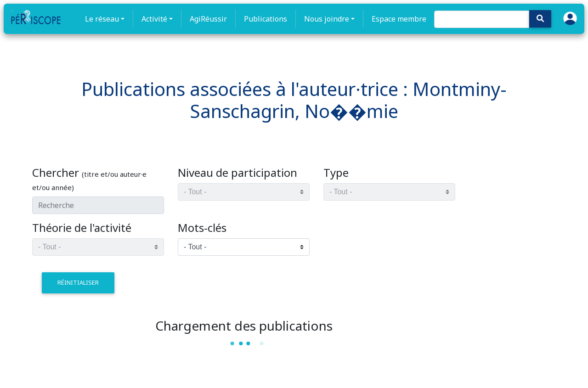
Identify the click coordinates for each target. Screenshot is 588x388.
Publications (266, 19)
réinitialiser (78, 282)
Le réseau (102, 19)
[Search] (482, 19)
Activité (154, 19)
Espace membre (399, 19)
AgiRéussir (208, 19)
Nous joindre (327, 19)
